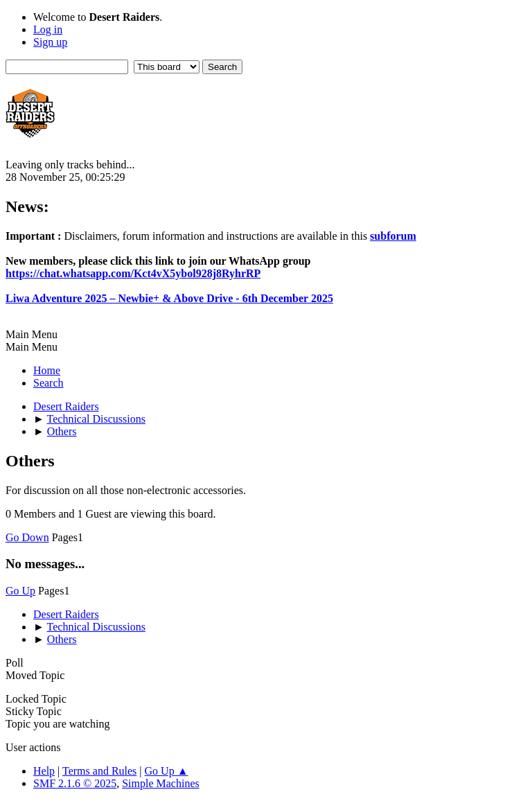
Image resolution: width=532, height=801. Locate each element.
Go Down (27, 537)
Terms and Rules (99, 771)
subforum (393, 236)
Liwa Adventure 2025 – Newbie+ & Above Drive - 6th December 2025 (169, 298)
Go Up (20, 591)
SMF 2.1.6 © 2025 (75, 783)
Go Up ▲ (167, 771)
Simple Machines (161, 783)
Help (44, 771)
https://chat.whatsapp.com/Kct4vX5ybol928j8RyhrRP (133, 273)
